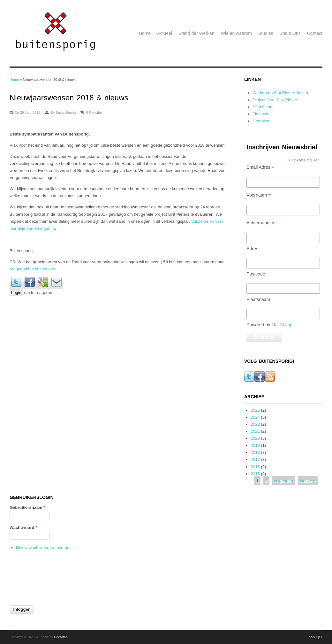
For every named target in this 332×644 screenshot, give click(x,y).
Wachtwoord (23, 528)
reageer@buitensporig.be (33, 269)
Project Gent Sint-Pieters (275, 100)
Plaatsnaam (258, 299)
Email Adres (260, 167)
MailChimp (282, 325)
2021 (255, 431)
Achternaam (260, 223)
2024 (255, 417)
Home (145, 33)
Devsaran (61, 637)
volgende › (284, 481)
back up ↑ (316, 637)
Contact (315, 33)
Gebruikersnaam (27, 507)
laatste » (308, 481)
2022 (255, 424)
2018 (255, 452)
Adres (252, 249)
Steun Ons (290, 33)
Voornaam (259, 195)
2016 (255, 467)
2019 (255, 445)
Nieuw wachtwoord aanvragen (44, 548)
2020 (255, 438)
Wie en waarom (236, 33)
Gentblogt (261, 121)
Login (16, 293)
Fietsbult (260, 114)
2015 (255, 474)
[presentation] (36, 582)
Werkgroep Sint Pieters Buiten (280, 93)
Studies (266, 33)
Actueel (165, 33)
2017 (255, 459)
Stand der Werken (196, 33)
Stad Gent (262, 107)
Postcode (256, 274)
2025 (255, 410)
